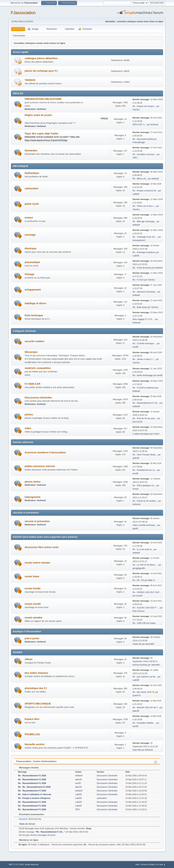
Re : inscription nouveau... (144, 154)
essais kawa (32, 576)
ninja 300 (137, 750)
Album (29, 659)
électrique (31, 248)
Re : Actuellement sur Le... (145, 470)
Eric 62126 (137, 422)
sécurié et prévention (37, 521)
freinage (29, 274)
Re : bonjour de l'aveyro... (144, 106)
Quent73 (136, 695)
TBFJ (135, 158)
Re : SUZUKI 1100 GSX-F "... (146, 608)
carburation (32, 188)
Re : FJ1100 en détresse (144, 388)
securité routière (34, 341)
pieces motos (33, 482)
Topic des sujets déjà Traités (41, 134)
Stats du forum (25, 824)
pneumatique (32, 262)
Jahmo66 (155, 665)
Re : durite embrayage (143, 375)
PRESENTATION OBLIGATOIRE (43, 99)
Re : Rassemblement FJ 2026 (32, 776)
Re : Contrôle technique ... (144, 344)
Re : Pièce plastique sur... (144, 486)
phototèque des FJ (36, 688)
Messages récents (27, 768)
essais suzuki (33, 604)
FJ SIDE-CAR (32, 384)
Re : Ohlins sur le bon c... (144, 206)
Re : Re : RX (138, 580)
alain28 (136, 458)
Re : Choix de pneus (142, 268)
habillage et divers (36, 303)
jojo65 (135, 529)
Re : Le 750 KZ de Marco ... (145, 565)
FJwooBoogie (139, 142)
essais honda (33, 588)
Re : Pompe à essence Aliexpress (34, 798)
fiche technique (34, 315)
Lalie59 (136, 194)
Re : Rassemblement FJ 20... (146, 403)
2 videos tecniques (141, 434)
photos (29, 415)
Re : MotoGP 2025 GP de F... (146, 708)
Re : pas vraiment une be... (145, 677)
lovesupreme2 (139, 240)
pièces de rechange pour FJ (41, 71)
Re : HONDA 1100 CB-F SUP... (147, 592)
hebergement (32, 497)
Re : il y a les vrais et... (143, 549)
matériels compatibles (38, 368)
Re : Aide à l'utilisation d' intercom (35, 794)
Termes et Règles (148, 864)
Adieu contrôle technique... (145, 525)
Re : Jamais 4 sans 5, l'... (144, 359)
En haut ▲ (161, 864)
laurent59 (150, 644)
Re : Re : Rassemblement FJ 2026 (34, 787)
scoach (139, 596)
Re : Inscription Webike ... (144, 723)
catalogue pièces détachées (41, 58)
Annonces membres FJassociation (45, 452)
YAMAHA (30, 80)
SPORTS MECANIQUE (38, 704)
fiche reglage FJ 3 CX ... (143, 319)
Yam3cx (136, 110)
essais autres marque (37, 563)
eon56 (135, 347)
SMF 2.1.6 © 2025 (16, 864)
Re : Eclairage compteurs (144, 252)
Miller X (151, 580)
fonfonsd (41, 109)
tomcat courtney (140, 665)
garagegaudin (139, 568)
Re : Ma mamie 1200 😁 (144, 692)
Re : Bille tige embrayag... (144, 221)
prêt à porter (32, 638)
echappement (33, 290)
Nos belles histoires (36, 673)
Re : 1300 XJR (139, 623)
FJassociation (23, 13)
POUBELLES (32, 734)
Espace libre (32, 719)
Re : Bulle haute (140, 307)
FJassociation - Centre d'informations (36, 761)
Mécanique (31, 352)
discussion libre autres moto (42, 547)
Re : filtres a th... (140, 179)
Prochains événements (30, 814)
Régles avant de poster (38, 115)
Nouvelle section (34, 744)
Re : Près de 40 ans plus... (145, 418)
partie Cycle (32, 204)
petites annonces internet (40, 466)
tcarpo (153, 623)
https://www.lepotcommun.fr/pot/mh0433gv (46, 140)
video (28, 428)
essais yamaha (33, 618)
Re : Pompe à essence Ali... (145, 191)
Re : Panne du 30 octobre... (145, 501)
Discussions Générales (38, 398)
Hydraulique (32, 173)
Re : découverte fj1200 (143, 139)
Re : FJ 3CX (138, 280)
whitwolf (155, 179)
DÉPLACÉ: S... (139, 125)
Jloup (89, 829)
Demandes (31, 150)
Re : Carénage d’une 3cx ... (145, 237)
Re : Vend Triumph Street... (145, 455)
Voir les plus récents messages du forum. (37, 835)
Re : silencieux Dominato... (145, 292)
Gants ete (137, 644)
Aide (137, 864)
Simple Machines (32, 864)
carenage (30, 235)
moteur (29, 218)
